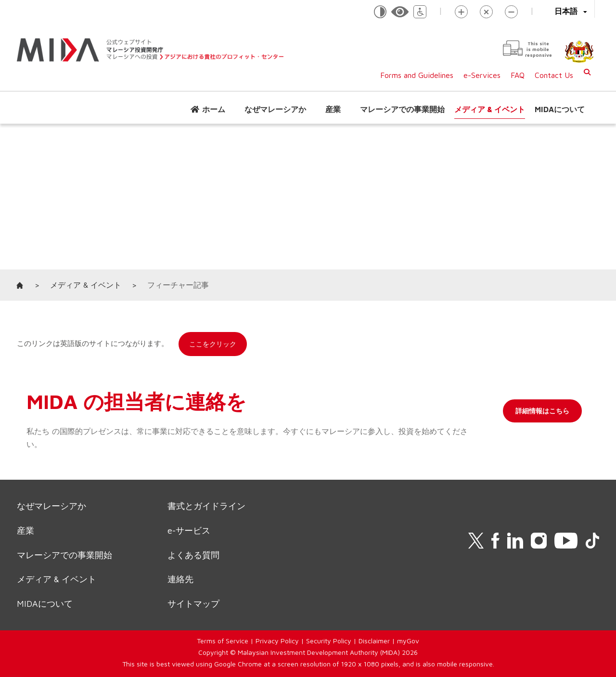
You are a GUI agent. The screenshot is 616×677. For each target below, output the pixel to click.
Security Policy (329, 641)
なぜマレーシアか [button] (275, 109)
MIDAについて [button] (560, 109)
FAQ (518, 75)
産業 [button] (333, 109)
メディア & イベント (490, 109)
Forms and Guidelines (417, 75)
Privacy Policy (277, 641)
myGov (408, 641)
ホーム (214, 109)
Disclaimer (374, 641)
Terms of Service (223, 641)
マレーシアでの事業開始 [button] (402, 109)
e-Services (482, 75)
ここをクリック (213, 344)
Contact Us (554, 75)
